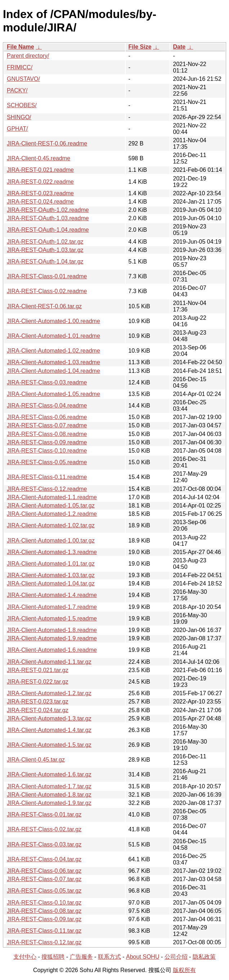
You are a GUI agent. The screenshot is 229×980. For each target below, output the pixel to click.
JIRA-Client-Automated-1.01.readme (53, 336)
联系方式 (109, 957)
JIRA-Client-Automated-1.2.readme (52, 514)
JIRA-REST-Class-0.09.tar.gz (44, 919)
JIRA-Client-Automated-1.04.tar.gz (51, 583)
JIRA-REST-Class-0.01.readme (47, 276)
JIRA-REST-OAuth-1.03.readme (48, 218)
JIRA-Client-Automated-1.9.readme (52, 638)
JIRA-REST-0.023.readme (40, 193)
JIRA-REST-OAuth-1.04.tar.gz (45, 262)
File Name (21, 47)
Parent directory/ (28, 56)
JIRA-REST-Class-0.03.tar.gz (44, 844)
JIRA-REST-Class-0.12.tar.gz (44, 942)
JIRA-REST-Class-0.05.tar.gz (44, 891)
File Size (140, 47)
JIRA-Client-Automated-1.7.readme (52, 607)
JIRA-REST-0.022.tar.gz (38, 682)
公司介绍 (176, 957)
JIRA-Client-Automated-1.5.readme (52, 619)
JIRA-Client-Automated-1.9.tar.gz (49, 803)
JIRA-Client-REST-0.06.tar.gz (44, 306)
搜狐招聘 (53, 957)
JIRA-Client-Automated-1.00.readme (53, 321)
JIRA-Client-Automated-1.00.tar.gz (51, 541)
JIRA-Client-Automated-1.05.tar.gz (51, 506)
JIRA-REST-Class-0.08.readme (47, 434)
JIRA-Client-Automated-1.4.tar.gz (49, 730)
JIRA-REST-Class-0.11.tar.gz (44, 931)
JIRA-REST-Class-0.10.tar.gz (44, 903)
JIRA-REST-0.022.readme (40, 182)
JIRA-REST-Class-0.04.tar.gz (44, 859)
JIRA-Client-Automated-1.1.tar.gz (49, 662)
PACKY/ (17, 90)
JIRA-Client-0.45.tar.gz (36, 760)
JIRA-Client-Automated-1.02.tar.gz (51, 525)
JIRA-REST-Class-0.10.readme (47, 451)
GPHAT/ (17, 129)
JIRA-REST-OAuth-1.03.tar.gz (45, 250)
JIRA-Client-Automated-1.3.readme (52, 552)
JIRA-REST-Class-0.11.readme (47, 477)
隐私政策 (204, 957)
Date (179, 47)
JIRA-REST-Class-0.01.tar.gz (44, 815)
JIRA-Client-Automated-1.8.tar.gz (49, 795)
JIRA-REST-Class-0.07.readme (47, 425)
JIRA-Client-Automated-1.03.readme (53, 362)
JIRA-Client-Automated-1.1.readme (52, 497)
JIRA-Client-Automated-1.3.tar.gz (49, 718)
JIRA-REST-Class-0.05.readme (47, 462)
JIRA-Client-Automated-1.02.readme (53, 351)
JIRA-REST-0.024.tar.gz (38, 710)
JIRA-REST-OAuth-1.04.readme (48, 230)
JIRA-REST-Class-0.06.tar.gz (44, 871)
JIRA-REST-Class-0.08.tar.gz (44, 911)
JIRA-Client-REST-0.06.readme (47, 143)
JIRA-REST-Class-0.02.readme (47, 291)
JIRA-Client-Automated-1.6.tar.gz (49, 774)
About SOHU (143, 957)
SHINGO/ (19, 117)
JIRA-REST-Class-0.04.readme (47, 406)
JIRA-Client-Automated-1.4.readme (52, 595)
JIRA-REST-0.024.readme (40, 202)
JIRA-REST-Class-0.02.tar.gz (44, 829)
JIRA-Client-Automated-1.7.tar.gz (49, 786)
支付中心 (25, 957)
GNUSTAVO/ (23, 79)
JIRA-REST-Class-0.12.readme (47, 489)
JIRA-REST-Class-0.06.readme (47, 417)
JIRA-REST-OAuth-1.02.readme (48, 210)
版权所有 (184, 970)
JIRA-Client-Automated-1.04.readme (53, 371)
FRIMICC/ (20, 67)
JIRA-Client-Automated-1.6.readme (52, 650)
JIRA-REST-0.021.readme (40, 170)
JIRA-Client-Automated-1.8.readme (52, 630)
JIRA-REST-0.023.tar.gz (38, 702)
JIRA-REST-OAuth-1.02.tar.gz (45, 242)
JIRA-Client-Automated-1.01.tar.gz (51, 564)
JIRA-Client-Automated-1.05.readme (53, 394)
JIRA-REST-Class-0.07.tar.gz (44, 879)
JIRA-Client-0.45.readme (39, 158)
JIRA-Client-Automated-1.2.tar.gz (49, 693)
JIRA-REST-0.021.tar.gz (38, 670)
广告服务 (81, 957)
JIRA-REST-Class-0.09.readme (47, 442)
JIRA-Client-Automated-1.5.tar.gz (49, 745)
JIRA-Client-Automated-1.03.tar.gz (51, 575)
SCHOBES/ (22, 105)
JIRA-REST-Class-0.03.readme (47, 382)
